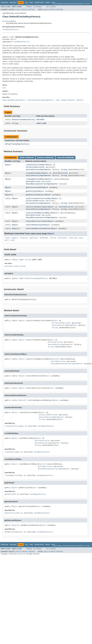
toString (73, 238)
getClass (34, 238)
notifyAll (62, 238)
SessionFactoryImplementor (38, 169)
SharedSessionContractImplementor (42, 184)
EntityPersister (60, 173)
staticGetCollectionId (36, 221)
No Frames (38, 7)
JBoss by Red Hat (20, 554)
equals (15, 238)
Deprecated (39, 3)
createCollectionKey (35, 165)
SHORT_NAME (41, 123)
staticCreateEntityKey (36, 207)
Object (13, 39)
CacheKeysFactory (10, 29)
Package (13, 3)
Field (18, 10)
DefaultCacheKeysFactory (24, 120)
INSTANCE (40, 120)
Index (48, 3)
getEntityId (31, 191)
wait (81, 238)
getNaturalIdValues (35, 195)
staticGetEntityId (34, 225)
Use (26, 3)
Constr (24, 10)
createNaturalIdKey (35, 179)
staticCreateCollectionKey (38, 198)
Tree (31, 3)
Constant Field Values (15, 266)
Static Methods (27, 157)
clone (7, 238)
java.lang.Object (9, 21)
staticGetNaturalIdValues (38, 228)
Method (32, 10)
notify (53, 238)
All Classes (51, 7)
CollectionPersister (35, 167)
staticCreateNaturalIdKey (38, 213)
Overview (5, 3)
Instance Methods (45, 157)
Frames (29, 7)
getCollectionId (33, 187)
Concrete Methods (66, 157)
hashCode (44, 238)
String (15, 123)
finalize (24, 238)
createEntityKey (33, 173)
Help (53, 3)
